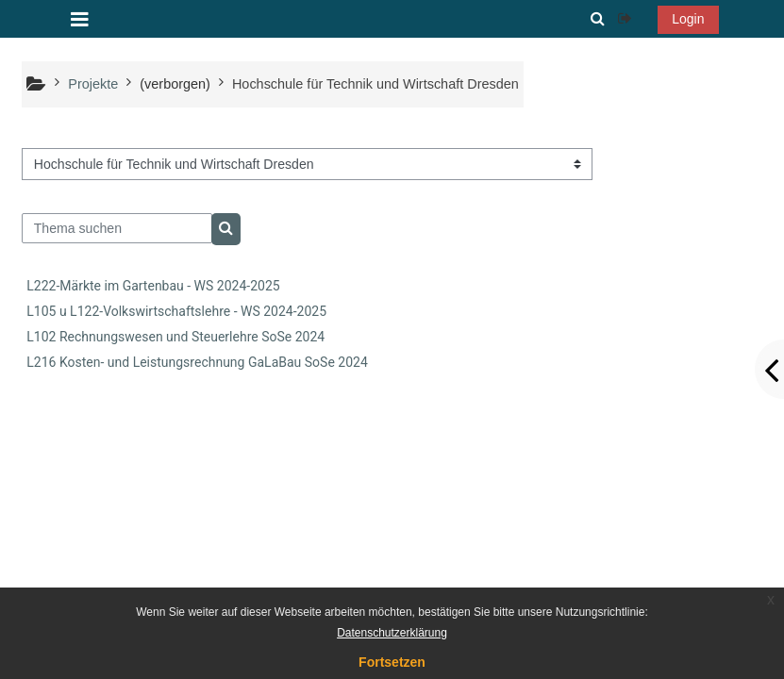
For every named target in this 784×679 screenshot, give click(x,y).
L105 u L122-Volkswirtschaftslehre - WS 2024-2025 (176, 311)
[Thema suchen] (117, 228)
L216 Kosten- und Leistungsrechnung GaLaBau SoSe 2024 (197, 362)
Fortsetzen (392, 662)
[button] (597, 19)
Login (688, 19)
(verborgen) (175, 84)
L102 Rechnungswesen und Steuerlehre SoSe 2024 (175, 337)
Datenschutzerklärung (392, 633)
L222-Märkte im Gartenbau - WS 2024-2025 (153, 286)
